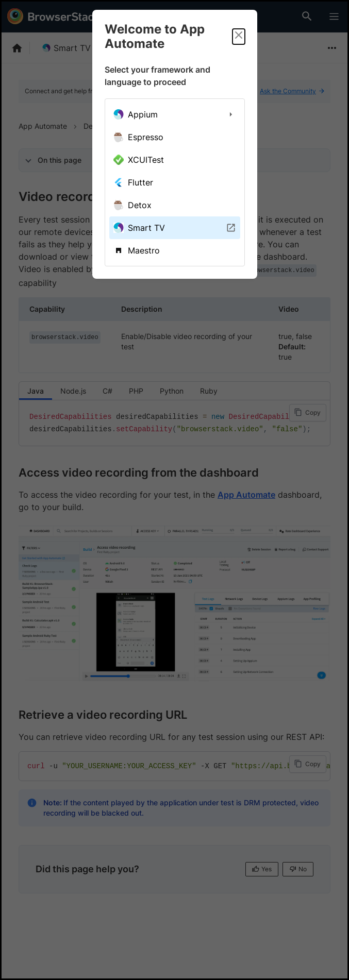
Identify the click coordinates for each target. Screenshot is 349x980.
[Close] (239, 37)
